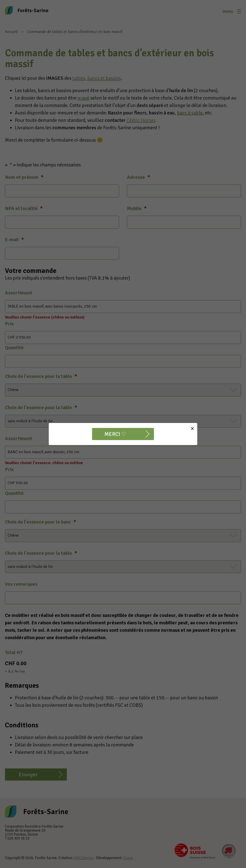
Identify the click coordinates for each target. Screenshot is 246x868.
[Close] (192, 429)
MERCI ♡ (115, 434)
